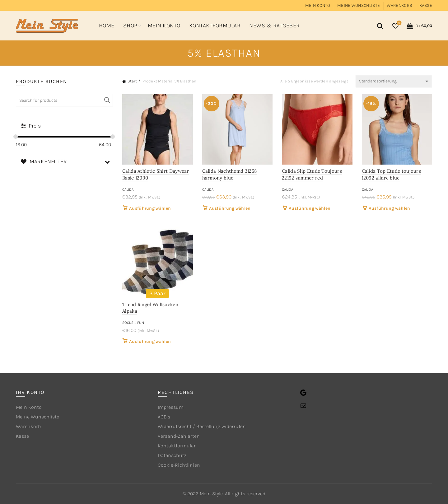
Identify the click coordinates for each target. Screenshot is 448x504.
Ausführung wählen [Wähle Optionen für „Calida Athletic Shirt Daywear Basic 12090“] (150, 208)
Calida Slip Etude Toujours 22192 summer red (312, 174)
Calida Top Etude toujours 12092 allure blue (392, 174)
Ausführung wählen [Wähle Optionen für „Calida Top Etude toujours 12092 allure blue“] (390, 208)
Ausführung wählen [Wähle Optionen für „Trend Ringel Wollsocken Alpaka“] (150, 341)
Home (107, 26)
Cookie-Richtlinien (179, 465)
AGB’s (164, 417)
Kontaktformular (215, 26)
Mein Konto (318, 5)
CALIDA (128, 189)
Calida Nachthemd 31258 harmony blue (230, 174)
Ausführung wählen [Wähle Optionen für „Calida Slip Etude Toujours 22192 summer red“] (310, 208)
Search (107, 100)
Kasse (426, 5)
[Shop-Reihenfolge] (394, 81)
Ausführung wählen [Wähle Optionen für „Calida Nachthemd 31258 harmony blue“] (230, 208)
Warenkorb (399, 5)
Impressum (171, 407)
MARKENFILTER (67, 162)
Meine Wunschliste (359, 5)
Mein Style (211, 494)
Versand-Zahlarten (179, 436)
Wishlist (399, 23)
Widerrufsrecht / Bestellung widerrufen (202, 426)
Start (132, 81)
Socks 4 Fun (133, 323)
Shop (130, 26)
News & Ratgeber (275, 26)
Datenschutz (172, 455)
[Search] (379, 26)
